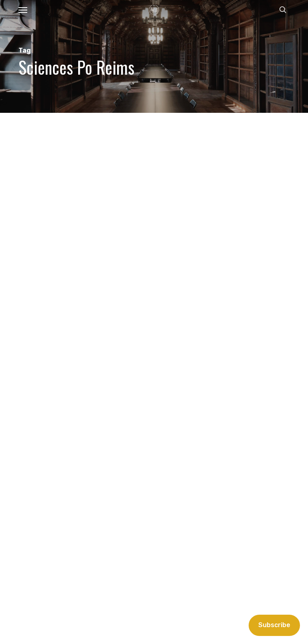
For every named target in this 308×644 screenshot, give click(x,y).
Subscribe (274, 625)
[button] (23, 10)
